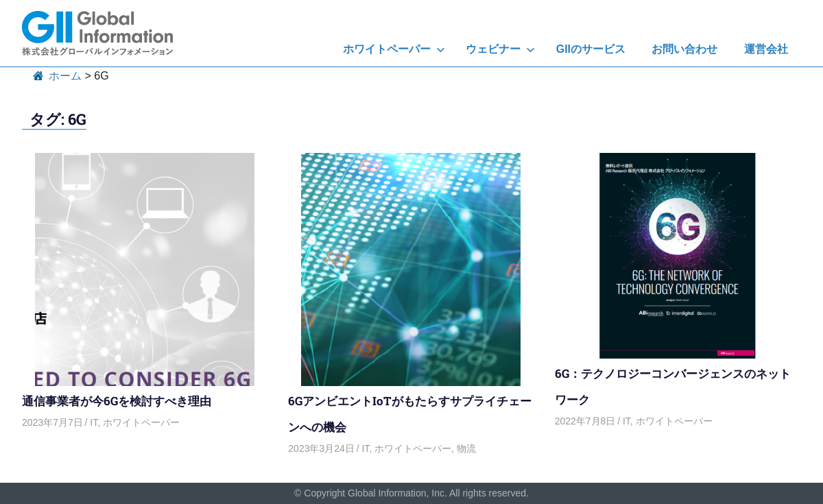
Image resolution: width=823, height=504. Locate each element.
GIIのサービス (591, 49)
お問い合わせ (684, 49)
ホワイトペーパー (394, 49)
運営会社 (766, 49)
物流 (466, 448)
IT (94, 422)
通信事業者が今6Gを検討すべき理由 (117, 401)
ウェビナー (500, 49)
